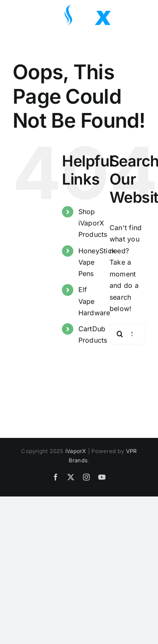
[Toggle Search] (115, 15)
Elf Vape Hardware (94, 301)
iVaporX (76, 451)
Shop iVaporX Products (93, 223)
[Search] (120, 334)
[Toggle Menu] (139, 15)
